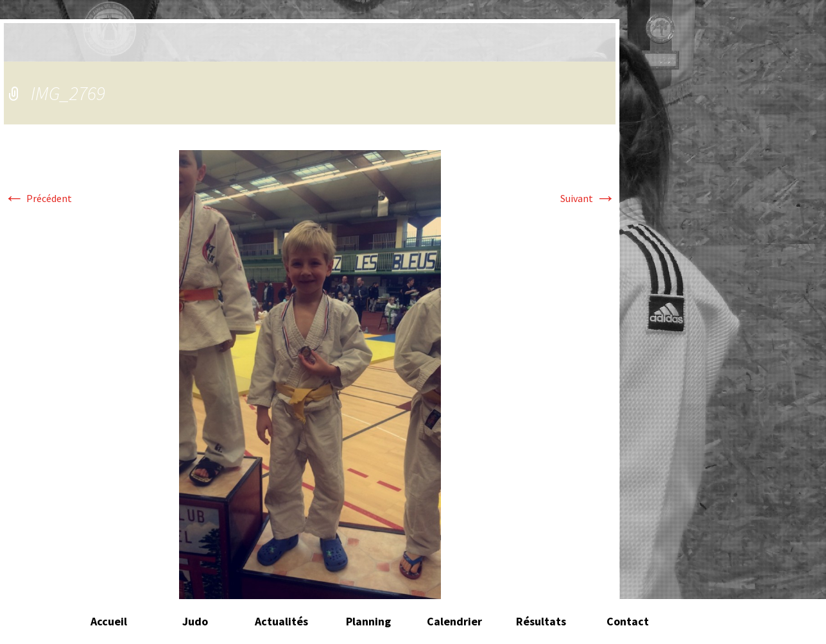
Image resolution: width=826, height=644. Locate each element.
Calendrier (454, 621)
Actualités (281, 621)
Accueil (109, 621)
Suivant (588, 198)
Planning (368, 621)
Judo (195, 621)
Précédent (38, 198)
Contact (628, 621)
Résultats (541, 621)
